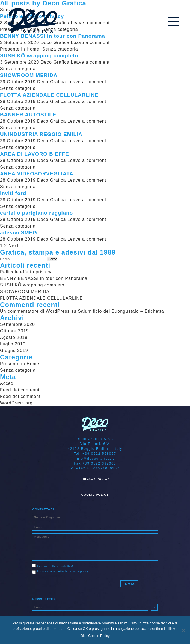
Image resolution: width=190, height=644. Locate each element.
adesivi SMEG (19, 233)
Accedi (7, 383)
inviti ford (13, 193)
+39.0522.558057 (99, 454)
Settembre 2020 (17, 324)
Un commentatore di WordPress (35, 311)
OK (83, 636)
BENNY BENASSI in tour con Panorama (53, 36)
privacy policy (79, 571)
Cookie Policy (95, 495)
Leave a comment (90, 42)
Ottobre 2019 (14, 331)
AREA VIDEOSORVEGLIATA (37, 174)
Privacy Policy (95, 479)
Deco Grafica (55, 42)
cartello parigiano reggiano (36, 213)
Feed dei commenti (21, 396)
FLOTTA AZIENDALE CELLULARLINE (49, 95)
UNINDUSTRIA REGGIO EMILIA (41, 134)
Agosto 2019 (14, 337)
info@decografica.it (95, 459)
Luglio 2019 (13, 344)
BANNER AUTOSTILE (28, 115)
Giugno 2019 (14, 351)
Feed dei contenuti (20, 390)
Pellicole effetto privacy (26, 272)
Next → (17, 246)
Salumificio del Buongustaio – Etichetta (121, 311)
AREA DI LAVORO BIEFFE (35, 154)
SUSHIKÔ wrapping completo (39, 56)
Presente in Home (20, 49)
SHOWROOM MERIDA (29, 75)
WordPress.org (16, 403)
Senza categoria (60, 49)
